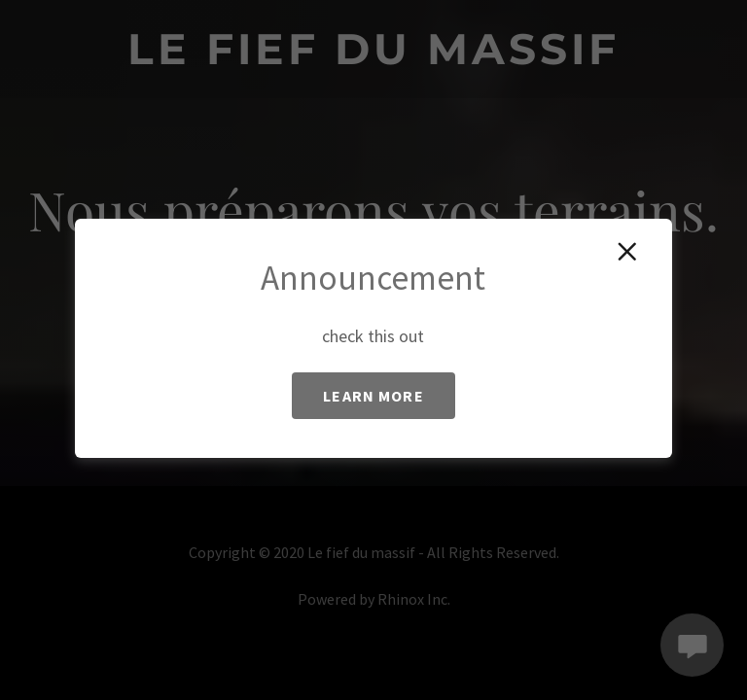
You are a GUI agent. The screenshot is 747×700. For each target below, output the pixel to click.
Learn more (373, 396)
